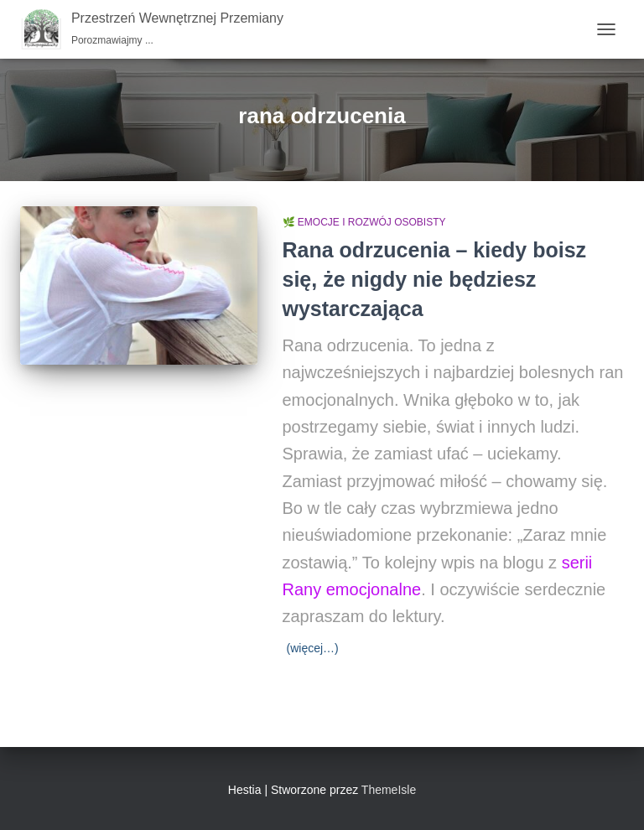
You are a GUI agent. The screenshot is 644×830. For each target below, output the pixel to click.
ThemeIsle (389, 790)
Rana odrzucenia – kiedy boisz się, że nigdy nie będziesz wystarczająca (435, 279)
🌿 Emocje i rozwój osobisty (364, 222)
